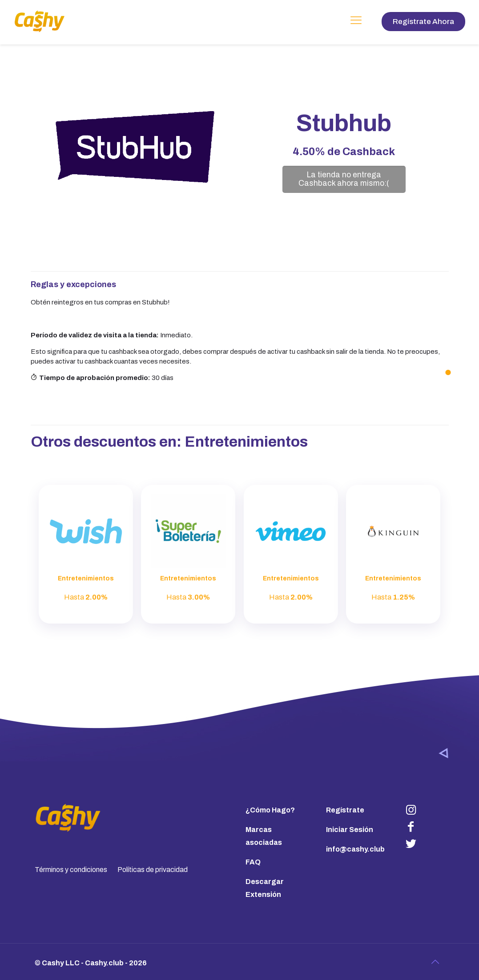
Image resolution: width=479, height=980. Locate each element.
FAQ (253, 862)
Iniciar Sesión (350, 830)
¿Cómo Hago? (270, 810)
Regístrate (345, 810)
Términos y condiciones (71, 870)
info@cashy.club (355, 849)
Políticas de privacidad (153, 870)
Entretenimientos (246, 442)
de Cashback (344, 152)
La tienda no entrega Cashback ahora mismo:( (344, 179)
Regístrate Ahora (423, 22)
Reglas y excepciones (73, 284)
